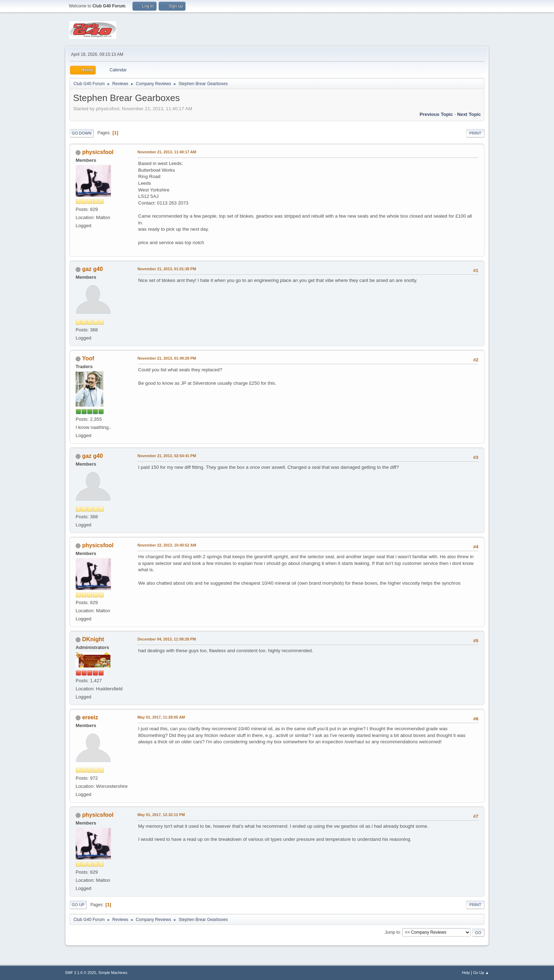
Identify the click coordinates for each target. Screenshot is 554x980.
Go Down (82, 133)
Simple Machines (113, 973)
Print (475, 133)
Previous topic (436, 114)
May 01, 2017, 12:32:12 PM (161, 815)
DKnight (93, 639)
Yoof (88, 358)
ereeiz (90, 717)
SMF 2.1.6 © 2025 (81, 973)
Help (466, 973)
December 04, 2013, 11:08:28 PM (167, 639)
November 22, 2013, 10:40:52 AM (167, 545)
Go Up (78, 905)
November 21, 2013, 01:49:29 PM (167, 358)
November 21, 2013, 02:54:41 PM (167, 456)
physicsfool (98, 152)
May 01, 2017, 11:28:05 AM (161, 717)
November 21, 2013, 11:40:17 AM (167, 152)
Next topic (469, 114)
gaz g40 (92, 269)
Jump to (392, 932)
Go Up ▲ (481, 973)
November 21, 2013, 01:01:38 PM (167, 269)
